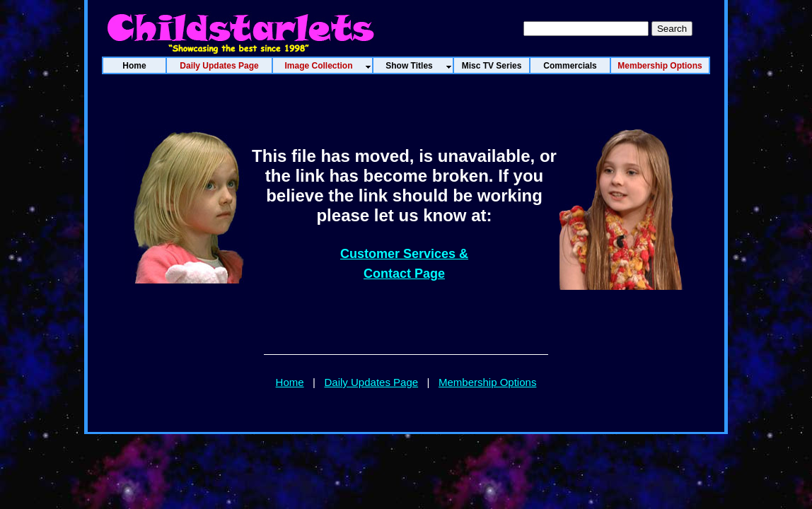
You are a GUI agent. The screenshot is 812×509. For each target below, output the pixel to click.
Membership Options (487, 382)
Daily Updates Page (372, 382)
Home (290, 382)
